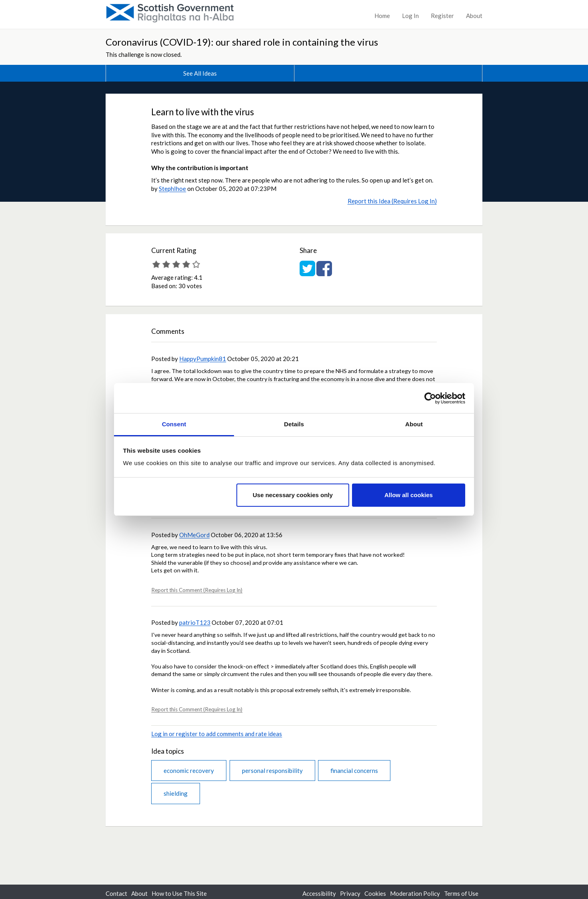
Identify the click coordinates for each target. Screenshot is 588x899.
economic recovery (189, 771)
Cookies (375, 893)
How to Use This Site (179, 893)
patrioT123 (195, 622)
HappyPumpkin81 (203, 359)
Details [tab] (294, 424)
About (474, 16)
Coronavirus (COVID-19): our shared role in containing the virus (242, 42)
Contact (116, 893)
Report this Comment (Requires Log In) (197, 590)
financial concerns (354, 771)
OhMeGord (194, 535)
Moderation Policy (415, 893)
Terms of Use (461, 893)
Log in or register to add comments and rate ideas (217, 734)
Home (382, 16)
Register (442, 16)
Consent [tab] (174, 424)
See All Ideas (200, 73)
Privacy (350, 893)
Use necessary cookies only (293, 495)
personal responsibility (272, 771)
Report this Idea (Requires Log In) (392, 201)
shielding (176, 793)
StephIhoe (172, 189)
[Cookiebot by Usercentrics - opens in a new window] (430, 398)
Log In (410, 16)
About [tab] (414, 424)
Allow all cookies (409, 495)
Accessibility (319, 893)
